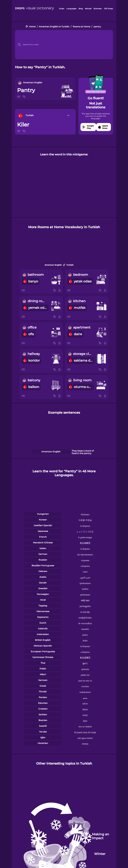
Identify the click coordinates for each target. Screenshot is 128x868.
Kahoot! (88, 9)
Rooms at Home (82, 27)
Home (32, 27)
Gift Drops (108, 9)
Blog (81, 9)
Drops (62, 9)
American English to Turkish (54, 27)
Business (98, 9)
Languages (72, 9)
